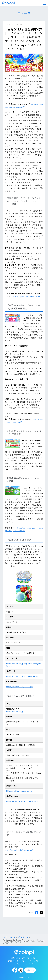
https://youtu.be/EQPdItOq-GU (27, 296)
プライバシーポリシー (30, 958)
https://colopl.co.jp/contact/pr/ (19, 850)
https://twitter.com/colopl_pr (20, 791)
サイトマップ (29, 964)
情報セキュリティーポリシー (18, 961)
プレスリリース (19, 24)
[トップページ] (8, 3)
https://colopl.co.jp (15, 711)
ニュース (12, 937)
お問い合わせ (15, 958)
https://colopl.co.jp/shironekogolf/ (22, 676)
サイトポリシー (35, 961)
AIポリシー (18, 964)
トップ (5, 937)
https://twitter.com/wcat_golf (20, 687)
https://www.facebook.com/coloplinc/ (23, 801)
